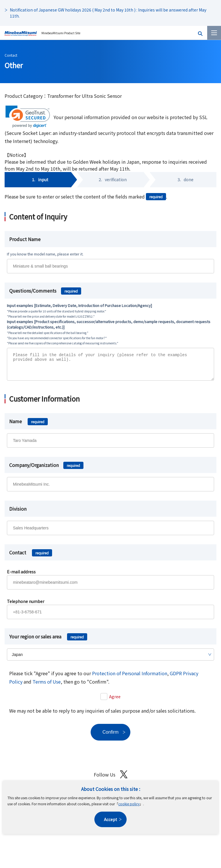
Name (28, 426)
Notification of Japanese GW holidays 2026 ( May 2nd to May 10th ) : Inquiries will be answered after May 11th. (108, 13)
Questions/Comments (45, 291)
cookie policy (129, 804)
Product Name (25, 239)
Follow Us (111, 779)
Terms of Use (47, 686)
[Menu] (214, 33)
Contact (11, 55)
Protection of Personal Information (130, 678)
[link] (28, 117)
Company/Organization (46, 469)
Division (18, 513)
